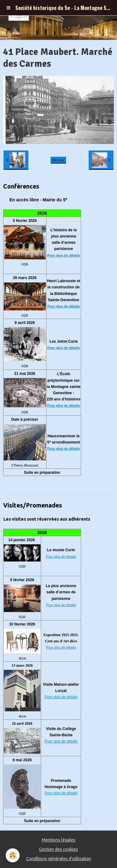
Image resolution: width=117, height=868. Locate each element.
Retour (58, 160)
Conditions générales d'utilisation (59, 859)
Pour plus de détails (64, 255)
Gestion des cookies (58, 849)
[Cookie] (13, 855)
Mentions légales (59, 840)
